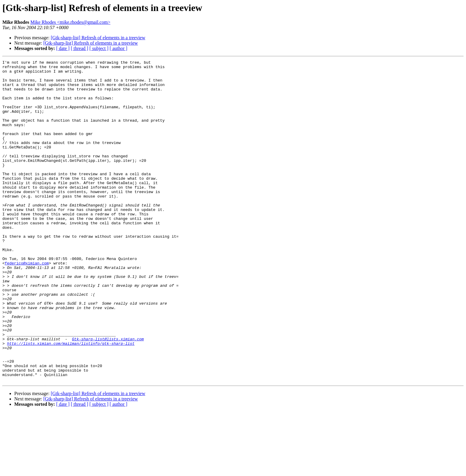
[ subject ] (99, 48)
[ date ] (63, 48)
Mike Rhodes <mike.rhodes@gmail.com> (70, 22)
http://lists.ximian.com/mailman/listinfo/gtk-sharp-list (71, 400)
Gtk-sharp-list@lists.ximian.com (108, 395)
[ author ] (119, 48)
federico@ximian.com (27, 304)
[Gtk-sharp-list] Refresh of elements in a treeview (98, 38)
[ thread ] (79, 48)
